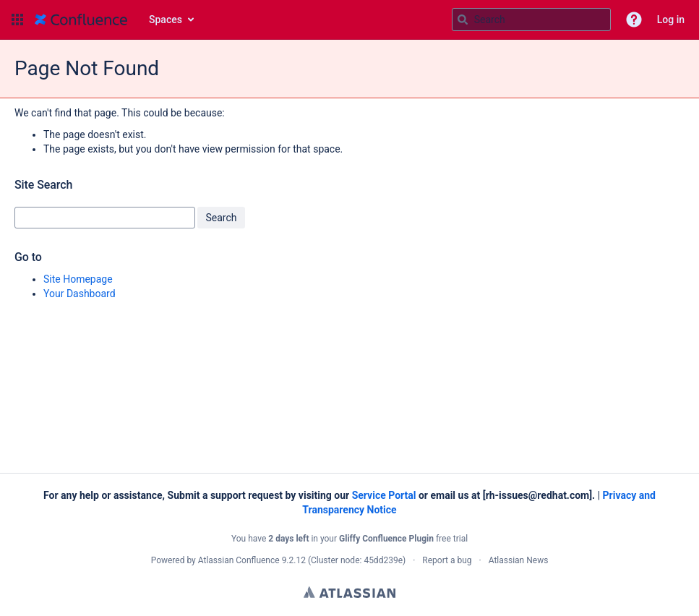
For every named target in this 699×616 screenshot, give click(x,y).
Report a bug (447, 560)
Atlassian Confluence (239, 560)
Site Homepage (78, 279)
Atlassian (349, 592)
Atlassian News (519, 560)
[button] (17, 20)
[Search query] (531, 20)
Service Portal (384, 495)
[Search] (463, 20)
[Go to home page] (81, 20)
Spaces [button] (166, 20)
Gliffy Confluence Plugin (386, 539)
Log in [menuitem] (671, 20)
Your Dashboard (80, 294)
